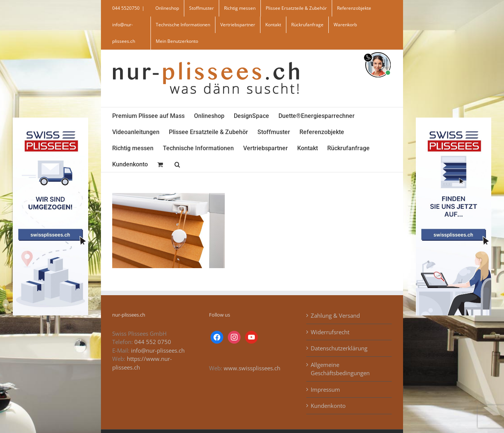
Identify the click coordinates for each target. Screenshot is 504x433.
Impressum (325, 389)
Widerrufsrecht (330, 332)
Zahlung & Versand (335, 315)
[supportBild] (378, 51)
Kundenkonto (328, 406)
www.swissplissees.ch (252, 368)
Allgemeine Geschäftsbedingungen (340, 369)
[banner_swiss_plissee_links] (50, 120)
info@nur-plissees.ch (158, 350)
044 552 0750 (153, 342)
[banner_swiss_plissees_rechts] (454, 120)
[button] (177, 164)
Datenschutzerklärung (339, 348)
